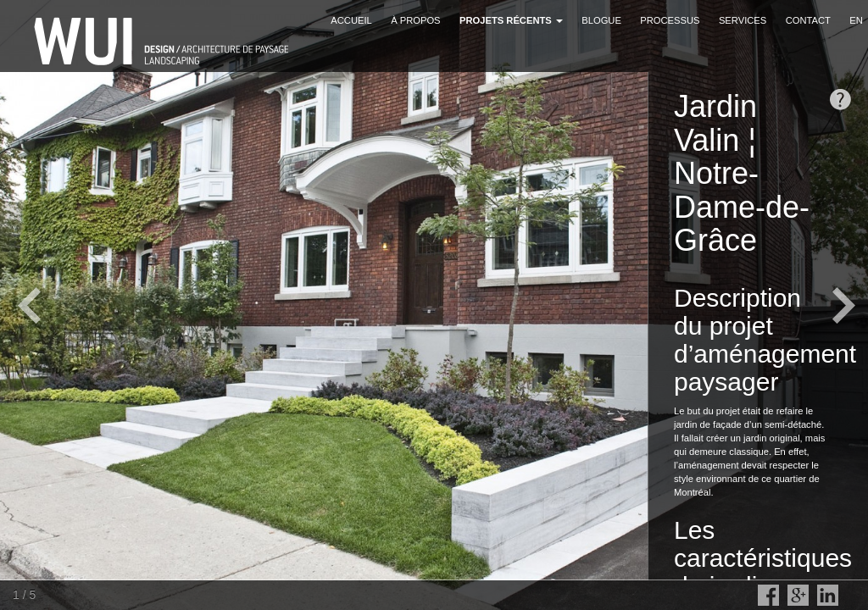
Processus (670, 20)
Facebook (768, 595)
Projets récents (511, 20)
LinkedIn (828, 595)
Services (743, 20)
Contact (808, 20)
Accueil (351, 20)
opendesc (840, 100)
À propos (415, 20)
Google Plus (798, 595)
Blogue (601, 20)
